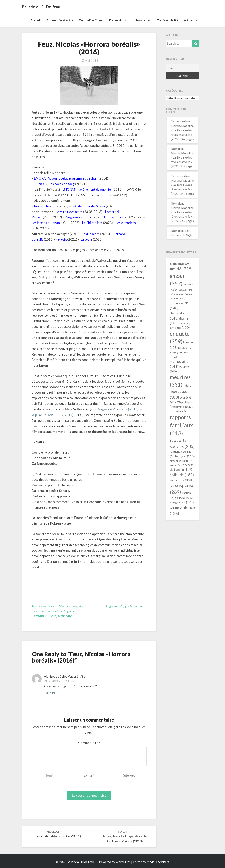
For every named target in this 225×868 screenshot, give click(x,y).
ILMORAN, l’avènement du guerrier (87, 189)
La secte (86, 239)
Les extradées (126, 223)
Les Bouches (91, 234)
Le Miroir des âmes (69, 212)
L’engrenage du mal (78, 217)
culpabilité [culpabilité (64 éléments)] (177, 303)
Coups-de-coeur (91, 20)
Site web (129, 775)
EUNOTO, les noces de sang (55, 184)
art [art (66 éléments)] (178, 290)
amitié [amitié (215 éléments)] (181, 269)
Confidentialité (167, 20)
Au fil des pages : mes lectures (55, 606)
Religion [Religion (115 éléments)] (185, 456)
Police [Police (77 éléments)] (175, 402)
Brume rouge (114, 217)
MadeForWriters (158, 862)
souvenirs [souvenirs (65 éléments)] (177, 480)
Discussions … (119, 20)
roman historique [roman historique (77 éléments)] (181, 461)
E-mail (89, 775)
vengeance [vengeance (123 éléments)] (182, 502)
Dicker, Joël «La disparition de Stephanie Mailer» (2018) (124, 837)
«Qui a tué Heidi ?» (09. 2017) (53, 415)
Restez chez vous (46, 206)
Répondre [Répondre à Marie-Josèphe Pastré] (49, 693)
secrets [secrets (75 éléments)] (176, 465)
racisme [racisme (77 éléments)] (182, 411)
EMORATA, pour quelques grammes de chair (66, 178)
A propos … (192, 20)
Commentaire (89, 743)
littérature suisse (44, 616)
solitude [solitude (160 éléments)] (182, 475)
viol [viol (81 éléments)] (174, 508)
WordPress (123, 862)
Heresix (61, 239)
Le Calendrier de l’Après (88, 206)
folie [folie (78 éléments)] (183, 348)
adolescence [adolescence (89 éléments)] (180, 264)
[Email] (183, 68)
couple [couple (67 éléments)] (180, 298)
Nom (49, 775)
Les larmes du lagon (46, 223)
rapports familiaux (133, 606)
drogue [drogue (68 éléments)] (184, 323)
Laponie (69, 611)
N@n (174, 148)
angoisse (112, 606)
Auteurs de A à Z (60, 20)
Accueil (35, 20)
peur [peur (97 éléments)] (185, 397)
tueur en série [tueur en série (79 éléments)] (185, 498)
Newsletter (143, 20)
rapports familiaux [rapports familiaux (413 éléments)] (181, 425)
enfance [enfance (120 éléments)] (180, 328)
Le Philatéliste (92, 223)
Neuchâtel (65, 616)
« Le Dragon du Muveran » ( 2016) (115, 409)
